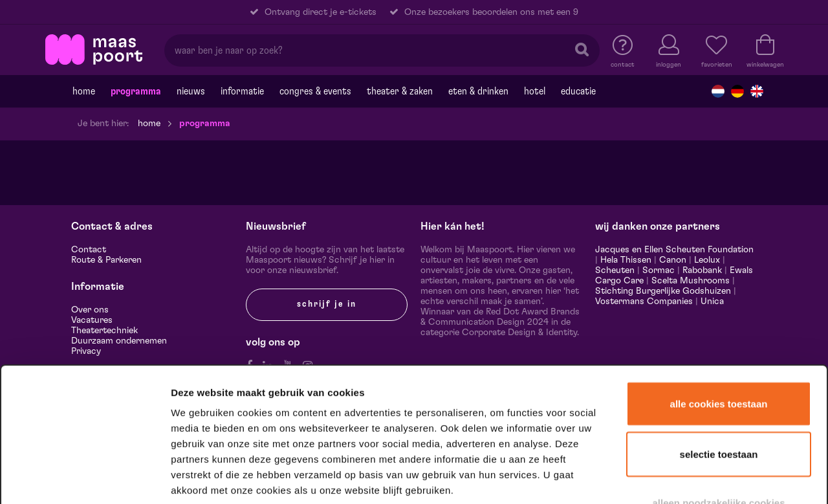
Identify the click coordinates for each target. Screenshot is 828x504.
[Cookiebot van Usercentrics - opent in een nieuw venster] (85, 477)
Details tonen (700, 477)
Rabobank (702, 270)
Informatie (242, 91)
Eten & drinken (478, 91)
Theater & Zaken (400, 91)
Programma (136, 91)
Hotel (535, 91)
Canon (673, 260)
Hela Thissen (626, 260)
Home (84, 91)
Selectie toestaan (719, 367)
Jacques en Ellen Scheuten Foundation (674, 250)
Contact (89, 250)
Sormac (659, 270)
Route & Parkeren (106, 260)
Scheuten (615, 270)
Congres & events (315, 91)
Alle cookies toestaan (719, 316)
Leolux (707, 260)
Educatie (578, 91)
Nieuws (191, 91)
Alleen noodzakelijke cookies (718, 415)
